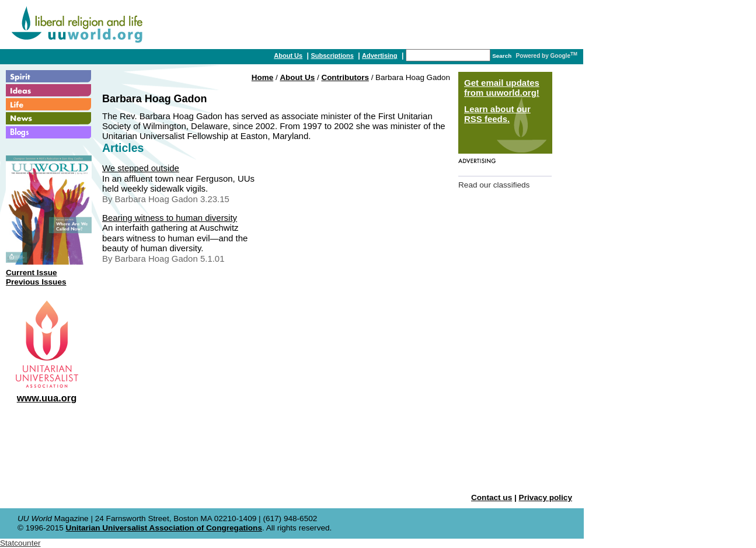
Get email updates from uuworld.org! (502, 88)
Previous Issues (36, 282)
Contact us (492, 497)
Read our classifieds (494, 185)
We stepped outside (141, 168)
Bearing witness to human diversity (170, 218)
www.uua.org (47, 398)
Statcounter (20, 543)
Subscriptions (332, 56)
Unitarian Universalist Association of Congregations (164, 528)
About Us (288, 56)
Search (502, 56)
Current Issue (32, 273)
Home (262, 77)
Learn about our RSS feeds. (497, 114)
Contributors (345, 77)
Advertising (380, 56)
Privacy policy (546, 497)
